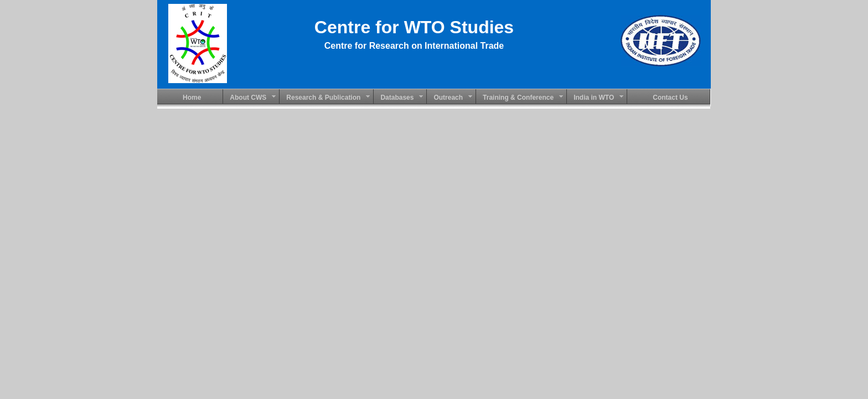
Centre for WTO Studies (414, 27)
